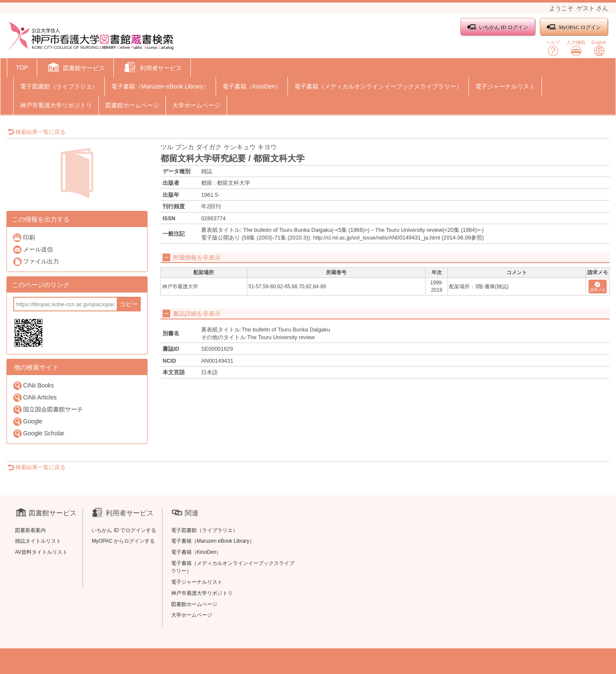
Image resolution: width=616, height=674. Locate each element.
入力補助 (576, 48)
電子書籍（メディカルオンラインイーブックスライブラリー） (378, 86)
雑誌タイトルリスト (38, 541)
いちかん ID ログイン (498, 27)
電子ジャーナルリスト (505, 86)
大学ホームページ (196, 105)
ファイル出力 (36, 262)
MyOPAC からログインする (123, 541)
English (599, 48)
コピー (129, 304)
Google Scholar (38, 433)
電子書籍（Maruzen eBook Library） (160, 86)
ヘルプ (553, 48)
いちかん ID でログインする (124, 530)
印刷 (24, 238)
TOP (22, 68)
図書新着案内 (30, 530)
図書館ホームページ (132, 105)
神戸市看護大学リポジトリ (56, 105)
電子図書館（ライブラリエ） (59, 86)
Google (27, 421)
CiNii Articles (35, 398)
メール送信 (33, 250)
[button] (76, 68)
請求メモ (598, 287)
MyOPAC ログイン (574, 27)
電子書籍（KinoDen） (252, 86)
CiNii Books (33, 386)
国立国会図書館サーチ (48, 409)
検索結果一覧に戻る (36, 132)
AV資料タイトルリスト (41, 552)
